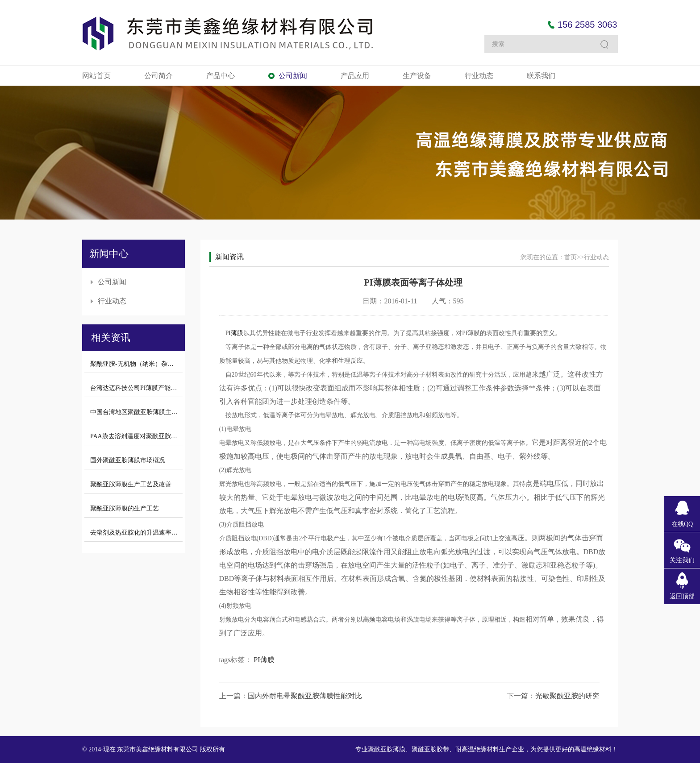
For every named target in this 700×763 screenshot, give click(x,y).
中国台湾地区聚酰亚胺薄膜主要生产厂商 (146, 412)
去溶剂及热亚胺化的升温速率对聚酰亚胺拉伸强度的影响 (168, 533)
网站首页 (96, 76)
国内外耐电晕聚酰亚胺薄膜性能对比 (305, 696)
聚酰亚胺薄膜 (387, 749)
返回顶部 (682, 596)
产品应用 (355, 76)
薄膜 (237, 333)
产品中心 (221, 76)
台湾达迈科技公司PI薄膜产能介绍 (137, 388)
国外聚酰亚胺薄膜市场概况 (128, 460)
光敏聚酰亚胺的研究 (567, 696)
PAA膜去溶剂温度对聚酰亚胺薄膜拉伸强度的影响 (159, 436)
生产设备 (417, 76)
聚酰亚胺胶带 (430, 749)
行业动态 (479, 76)
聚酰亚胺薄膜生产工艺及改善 (131, 484)
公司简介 (158, 76)
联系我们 (541, 76)
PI (228, 333)
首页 (571, 257)
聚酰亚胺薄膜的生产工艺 (125, 508)
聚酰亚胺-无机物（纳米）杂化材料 (138, 364)
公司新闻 (293, 76)
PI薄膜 (264, 660)
